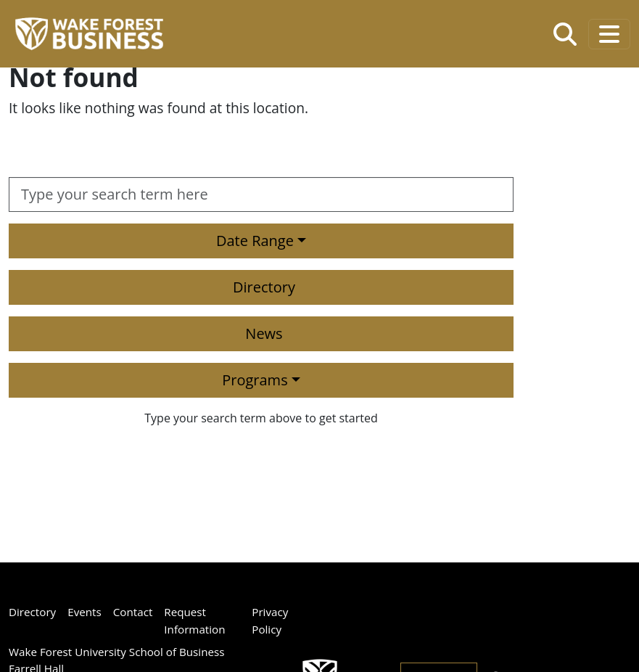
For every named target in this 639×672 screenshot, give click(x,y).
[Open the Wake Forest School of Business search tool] (565, 34)
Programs (255, 380)
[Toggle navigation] (609, 34)
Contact (133, 612)
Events (84, 612)
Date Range (255, 241)
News (264, 333)
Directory (264, 287)
